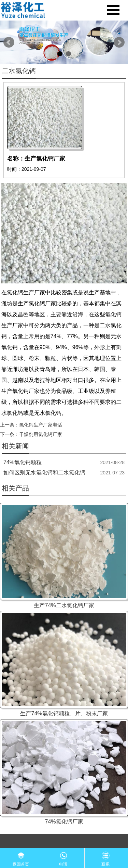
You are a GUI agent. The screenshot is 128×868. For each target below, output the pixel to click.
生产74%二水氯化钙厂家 (64, 605)
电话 (63, 857)
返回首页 (21, 857)
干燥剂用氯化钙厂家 (41, 434)
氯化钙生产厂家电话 (41, 425)
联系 (105, 857)
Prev (9, 42)
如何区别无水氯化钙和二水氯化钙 (44, 473)
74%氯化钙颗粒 (23, 462)
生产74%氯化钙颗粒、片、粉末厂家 (64, 713)
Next (119, 42)
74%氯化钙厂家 (64, 822)
